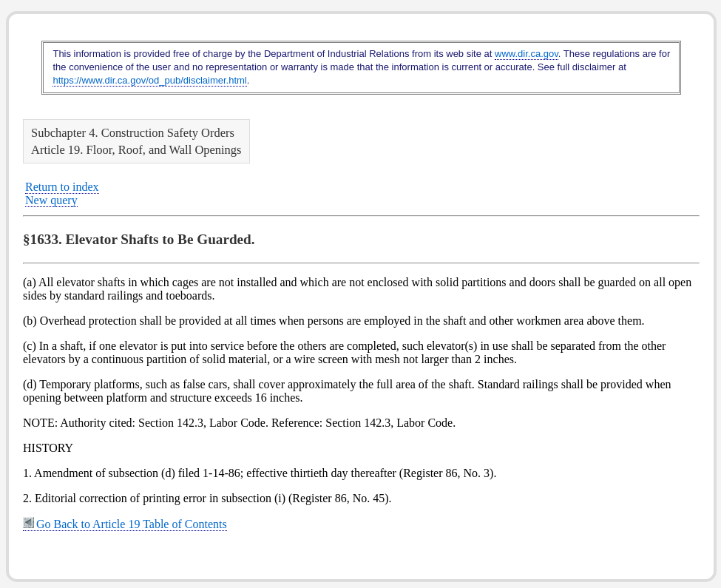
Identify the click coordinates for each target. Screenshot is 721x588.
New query (51, 200)
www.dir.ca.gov (527, 54)
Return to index (62, 187)
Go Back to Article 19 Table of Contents (125, 524)
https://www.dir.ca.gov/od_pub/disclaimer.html (149, 80)
